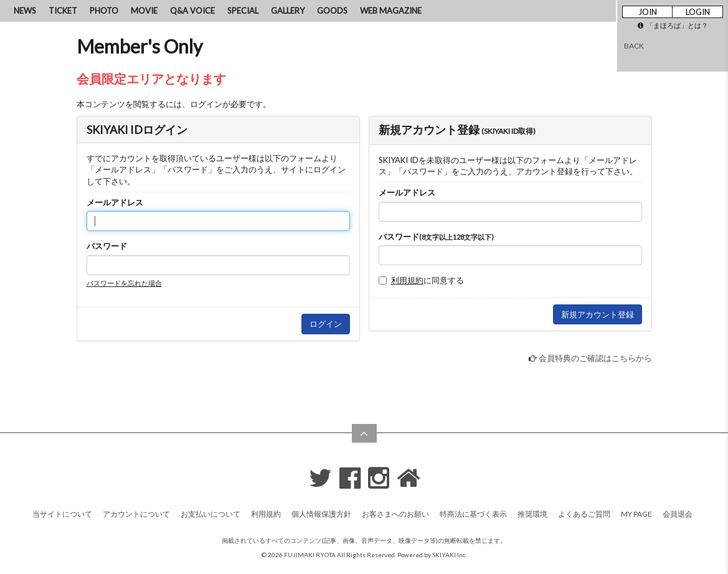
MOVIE (144, 11)
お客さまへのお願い (395, 514)
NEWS (25, 11)
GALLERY (288, 11)
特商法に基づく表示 (473, 514)
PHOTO (104, 11)
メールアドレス (115, 202)
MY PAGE (636, 514)
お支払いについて (210, 514)
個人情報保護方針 (321, 514)
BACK (634, 46)
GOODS (332, 11)
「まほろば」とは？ (673, 25)
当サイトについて (62, 514)
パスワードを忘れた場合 (124, 283)
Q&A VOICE (192, 11)
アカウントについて (136, 514)
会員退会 (678, 514)
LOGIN (698, 12)
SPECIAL (243, 11)
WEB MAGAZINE (391, 11)
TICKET (63, 11)
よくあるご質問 (584, 514)
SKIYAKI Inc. (449, 555)
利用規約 (407, 280)
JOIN (648, 12)
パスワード (107, 246)
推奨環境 (532, 514)
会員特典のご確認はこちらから (595, 358)
